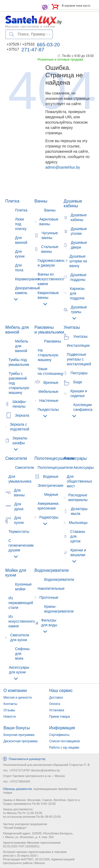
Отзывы (9, 710)
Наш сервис (61, 691)
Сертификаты (59, 735)
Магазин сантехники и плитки (30, 26)
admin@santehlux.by (63, 167)
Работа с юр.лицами (64, 748)
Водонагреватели (52, 570)
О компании (15, 691)
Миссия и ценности (18, 698)
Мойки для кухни (16, 573)
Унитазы (72, 327)
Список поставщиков (64, 741)
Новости (10, 717)
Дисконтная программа (20, 741)
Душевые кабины (73, 203)
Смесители (16, 458)
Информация (62, 728)
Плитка (12, 201)
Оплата (55, 704)
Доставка (56, 698)
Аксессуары (75, 458)
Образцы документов (17, 789)
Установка (57, 710)
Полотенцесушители (55, 458)
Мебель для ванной (17, 330)
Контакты (10, 704)
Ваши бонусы (17, 728)
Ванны (41, 201)
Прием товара (60, 717)
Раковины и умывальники (49, 330)
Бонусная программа (19, 735)
